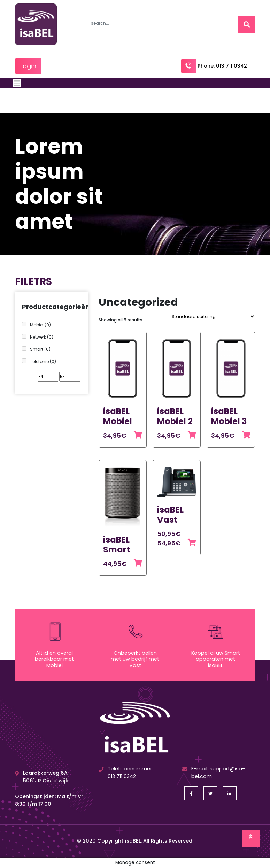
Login (28, 66)
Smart (40, 349)
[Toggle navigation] (17, 83)
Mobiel (40, 325)
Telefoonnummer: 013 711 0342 (126, 773)
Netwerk (42, 337)
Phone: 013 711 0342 (214, 66)
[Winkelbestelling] (213, 316)
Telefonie (43, 361)
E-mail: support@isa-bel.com (214, 773)
